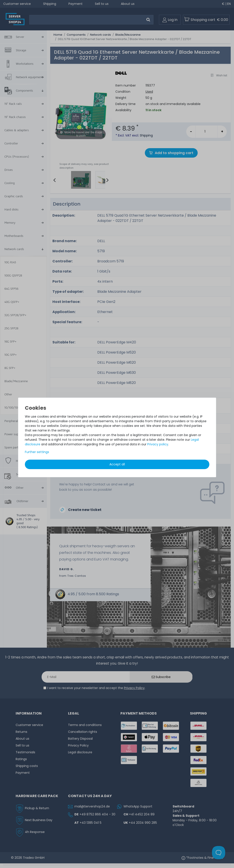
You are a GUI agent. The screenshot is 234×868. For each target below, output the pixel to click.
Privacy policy (158, 444)
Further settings (37, 452)
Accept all (117, 464)
